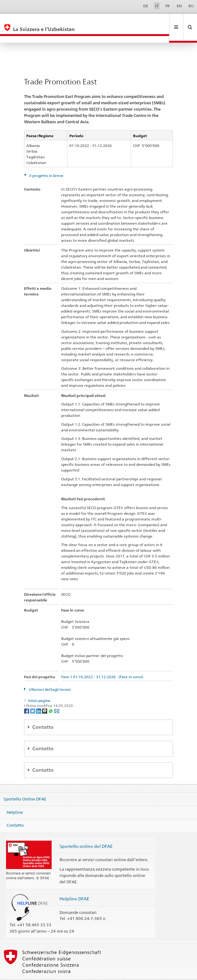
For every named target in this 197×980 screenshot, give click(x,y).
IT (157, 6)
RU (191, 6)
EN (179, 6)
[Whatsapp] (51, 697)
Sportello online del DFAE (86, 833)
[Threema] (45, 697)
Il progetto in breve (46, 162)
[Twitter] (33, 697)
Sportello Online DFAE (25, 785)
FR (168, 6)
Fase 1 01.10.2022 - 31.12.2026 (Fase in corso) (102, 663)
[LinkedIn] (39, 697)
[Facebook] (27, 697)
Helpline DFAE (74, 885)
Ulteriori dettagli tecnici (49, 676)
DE (146, 6)
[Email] (57, 697)
